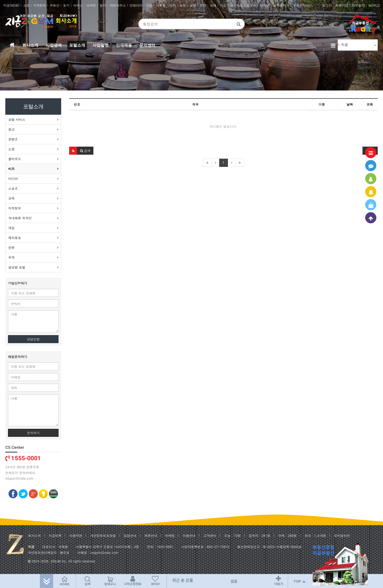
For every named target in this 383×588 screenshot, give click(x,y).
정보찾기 (358, 5)
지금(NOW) (11, 5)
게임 (11, 228)
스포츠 (13, 188)
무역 (11, 257)
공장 (193, 5)
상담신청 (33, 339)
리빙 (149, 5)
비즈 (11, 169)
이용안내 (189, 535)
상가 (173, 5)
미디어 (13, 178)
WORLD (374, 5)
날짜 (350, 104)
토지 (66, 5)
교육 (11, 198)
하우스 (78, 5)
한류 (11, 247)
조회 (370, 104)
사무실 (161, 5)
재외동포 (15, 238)
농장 (183, 5)
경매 (213, 5)
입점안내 (130, 535)
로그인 (327, 5)
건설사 (251, 5)
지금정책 (55, 535)
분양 (203, 5)
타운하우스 (118, 5)
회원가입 (342, 5)
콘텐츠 (13, 139)
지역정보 (40, 5)
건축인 (265, 5)
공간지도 (236, 5)
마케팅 (170, 535)
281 (264, 535)
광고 (11, 129)
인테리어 (136, 5)
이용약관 (76, 535)
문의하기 (33, 433)
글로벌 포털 (17, 267)
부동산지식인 (302, 5)
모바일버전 (342, 535)
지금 (344, 45)
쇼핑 (26, 5)
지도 (223, 5)
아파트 (91, 5)
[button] (73, 151)
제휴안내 (151, 535)
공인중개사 (281, 5)
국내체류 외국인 (20, 218)
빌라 (103, 5)
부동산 (55, 5)
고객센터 (210, 535)
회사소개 (34, 535)
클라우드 (15, 159)
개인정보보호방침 (103, 535)
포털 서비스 (17, 119)
